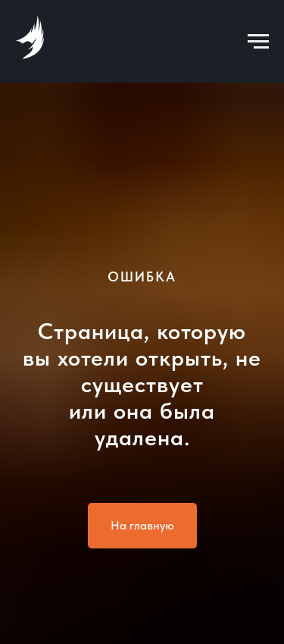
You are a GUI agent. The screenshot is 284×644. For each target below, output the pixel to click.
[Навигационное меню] (258, 42)
